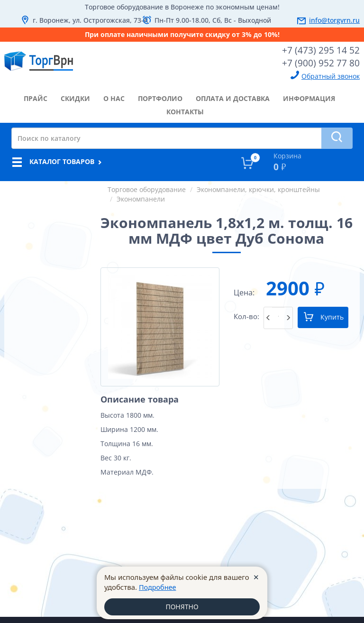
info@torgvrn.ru (334, 20)
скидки (75, 97)
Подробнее (158, 586)
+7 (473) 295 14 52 (324, 50)
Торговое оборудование (147, 188)
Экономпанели (141, 198)
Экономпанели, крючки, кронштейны (258, 188)
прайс (36, 97)
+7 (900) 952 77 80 (324, 62)
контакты (185, 111)
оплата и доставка (233, 97)
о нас (114, 97)
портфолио (160, 97)
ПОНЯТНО (182, 606)
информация (309, 97)
